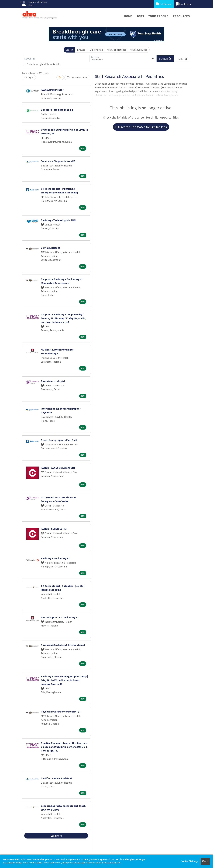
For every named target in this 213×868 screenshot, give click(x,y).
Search (69, 50)
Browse (81, 50)
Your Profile (159, 16)
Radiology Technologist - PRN (58, 220)
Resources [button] (181, 16)
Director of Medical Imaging (57, 110)
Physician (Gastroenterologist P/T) (61, 712)
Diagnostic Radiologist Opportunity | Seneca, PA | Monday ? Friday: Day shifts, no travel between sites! (64, 318)
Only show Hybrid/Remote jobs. (44, 64)
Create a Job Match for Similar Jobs (141, 127)
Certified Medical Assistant (56, 778)
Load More (56, 836)
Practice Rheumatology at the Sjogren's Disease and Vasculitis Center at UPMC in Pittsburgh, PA (64, 747)
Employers (183, 4)
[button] (182, 59)
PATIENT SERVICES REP (54, 529)
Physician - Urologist (53, 381)
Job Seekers (164, 4)
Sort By (28, 77)
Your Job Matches (117, 50)
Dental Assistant (50, 248)
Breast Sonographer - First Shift (59, 440)
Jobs (140, 16)
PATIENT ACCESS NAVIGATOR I (58, 468)
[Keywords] (56, 59)
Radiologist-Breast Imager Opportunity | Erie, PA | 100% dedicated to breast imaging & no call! (64, 680)
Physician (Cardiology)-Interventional (63, 645)
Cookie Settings (189, 861)
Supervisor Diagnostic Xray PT (58, 161)
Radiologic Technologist (55, 558)
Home (128, 16)
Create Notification (77, 77)
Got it (205, 861)
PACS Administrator (52, 90)
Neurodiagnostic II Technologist (60, 617)
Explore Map (96, 50)
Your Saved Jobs (139, 50)
